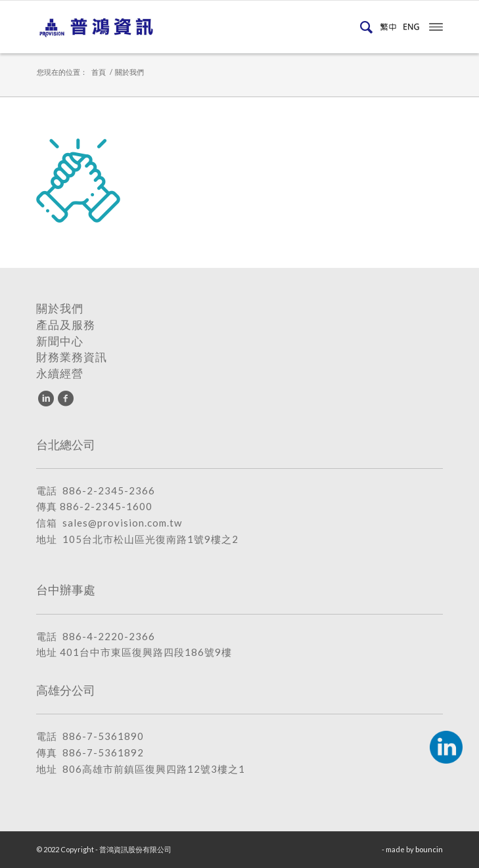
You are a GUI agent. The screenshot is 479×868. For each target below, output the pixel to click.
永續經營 (60, 374)
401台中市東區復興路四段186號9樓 (146, 652)
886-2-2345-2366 (109, 490)
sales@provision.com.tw (122, 523)
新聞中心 (60, 341)
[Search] (364, 27)
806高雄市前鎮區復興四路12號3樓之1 (154, 769)
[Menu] (436, 26)
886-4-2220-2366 (109, 636)
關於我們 (60, 309)
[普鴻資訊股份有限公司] (199, 27)
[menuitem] (364, 27)
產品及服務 (66, 325)
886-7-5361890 (103, 736)
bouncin (429, 849)
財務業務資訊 (72, 357)
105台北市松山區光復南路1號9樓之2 (150, 539)
